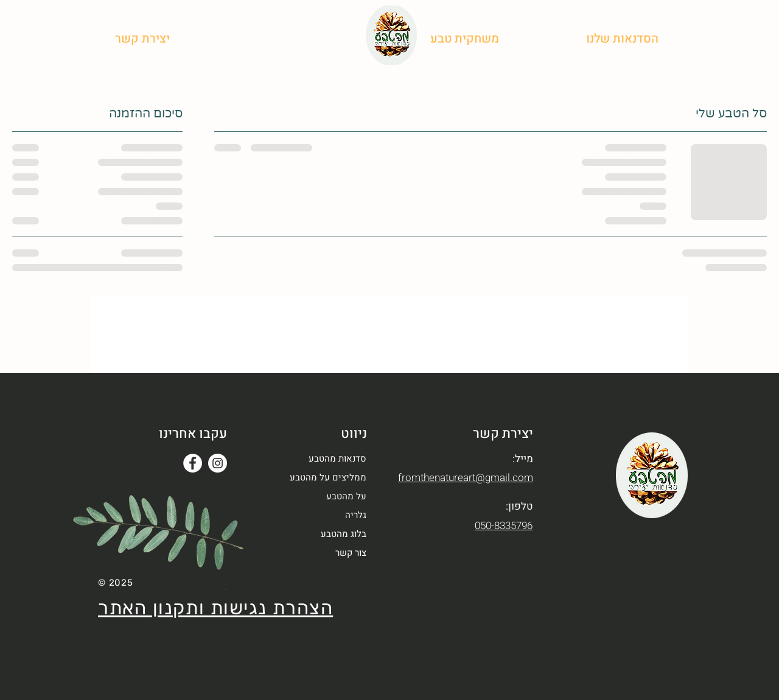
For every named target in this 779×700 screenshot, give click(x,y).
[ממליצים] (332, 38)
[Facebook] (193, 463)
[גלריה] (282, 38)
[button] (142, 38)
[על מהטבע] (545, 38)
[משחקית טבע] (465, 38)
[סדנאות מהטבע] (323, 459)
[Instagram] (218, 463)
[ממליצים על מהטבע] (323, 478)
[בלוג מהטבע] (221, 38)
